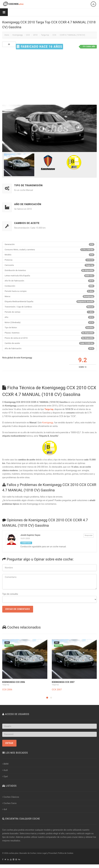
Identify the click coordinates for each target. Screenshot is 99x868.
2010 (35, 35)
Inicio (7, 35)
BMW (5, 764)
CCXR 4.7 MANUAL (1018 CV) (72, 35)
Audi (5, 770)
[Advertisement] (49, 77)
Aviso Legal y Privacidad (47, 853)
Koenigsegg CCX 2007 (63, 682)
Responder (89, 535)
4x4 (5, 809)
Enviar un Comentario (18, 609)
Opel (5, 776)
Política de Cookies (66, 853)
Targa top (45, 35)
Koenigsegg (17, 35)
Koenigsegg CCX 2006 (14, 682)
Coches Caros (9, 803)
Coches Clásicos (11, 797)
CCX (28, 35)
